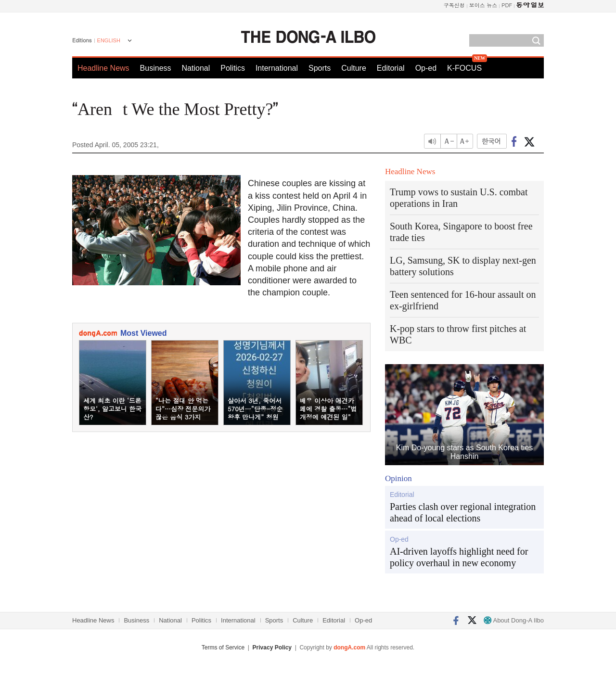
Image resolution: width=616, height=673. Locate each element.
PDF (507, 5)
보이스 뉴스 (483, 5)
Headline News (103, 68)
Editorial (391, 68)
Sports (320, 68)
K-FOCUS (464, 68)
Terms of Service (223, 648)
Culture (354, 68)
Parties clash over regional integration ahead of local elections (463, 512)
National (196, 68)
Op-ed (426, 68)
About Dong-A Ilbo (514, 620)
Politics (233, 68)
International (277, 68)
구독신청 (454, 5)
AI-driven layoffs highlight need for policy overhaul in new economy (459, 557)
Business (156, 68)
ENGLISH (109, 40)
